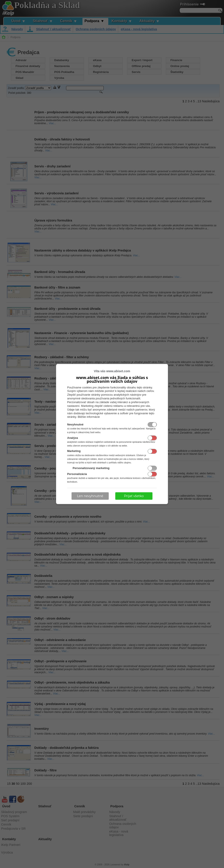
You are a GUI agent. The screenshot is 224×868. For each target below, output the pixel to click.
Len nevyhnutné (90, 496)
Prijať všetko (134, 496)
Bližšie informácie (89, 417)
